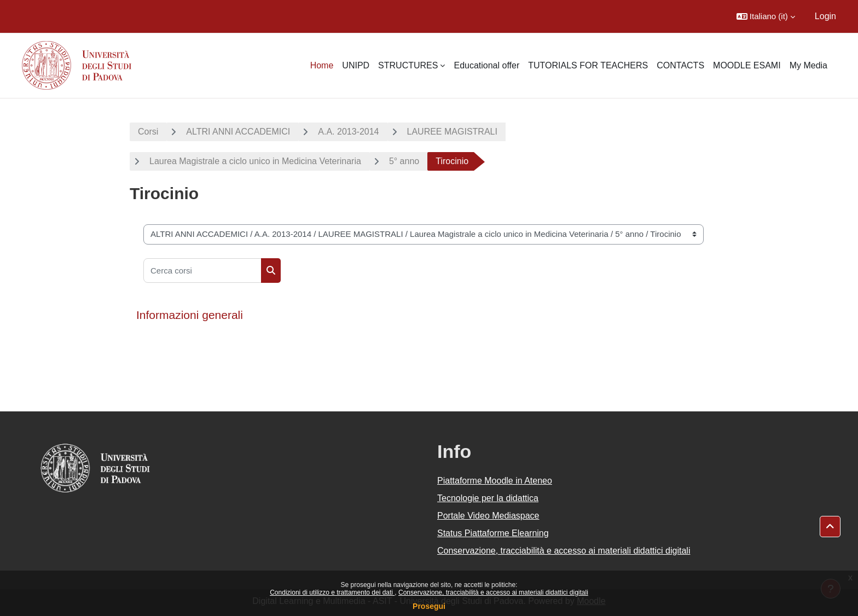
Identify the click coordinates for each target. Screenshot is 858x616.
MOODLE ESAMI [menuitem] (747, 65)
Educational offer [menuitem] (486, 65)
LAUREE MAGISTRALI (452, 132)
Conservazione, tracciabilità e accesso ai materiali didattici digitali (493, 592)
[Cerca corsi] (202, 271)
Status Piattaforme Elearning (493, 533)
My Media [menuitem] (808, 65)
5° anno (404, 161)
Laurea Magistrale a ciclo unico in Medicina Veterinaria (255, 161)
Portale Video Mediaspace (488, 516)
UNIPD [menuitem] (356, 65)
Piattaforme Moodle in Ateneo (495, 481)
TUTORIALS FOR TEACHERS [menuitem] (588, 65)
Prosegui (429, 606)
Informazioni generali (190, 315)
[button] (766, 16)
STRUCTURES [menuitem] (408, 65)
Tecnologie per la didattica (488, 498)
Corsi (148, 132)
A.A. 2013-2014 (348, 132)
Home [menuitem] (322, 65)
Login (825, 16)
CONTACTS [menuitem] (680, 65)
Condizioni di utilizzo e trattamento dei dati (332, 592)
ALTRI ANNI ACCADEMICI (238, 132)
